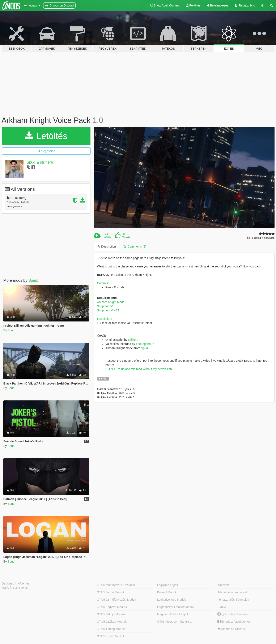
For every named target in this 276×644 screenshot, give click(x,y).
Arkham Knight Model (111, 302)
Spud (33, 280)
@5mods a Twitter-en (233, 614)
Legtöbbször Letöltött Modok (176, 607)
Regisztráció (245, 5)
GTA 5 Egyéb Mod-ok (111, 636)
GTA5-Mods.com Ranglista (175, 622)
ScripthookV (105, 306)
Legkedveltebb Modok (172, 600)
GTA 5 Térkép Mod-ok (111, 629)
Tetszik (126, 237)
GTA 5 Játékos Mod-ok (112, 622)
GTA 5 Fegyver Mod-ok (112, 607)
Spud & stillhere (40, 162)
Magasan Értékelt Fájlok (173, 614)
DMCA (222, 607)
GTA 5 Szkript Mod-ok (111, 614)
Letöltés (46, 136)
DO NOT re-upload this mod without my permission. (139, 369)
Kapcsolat (224, 585)
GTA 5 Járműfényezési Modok (116, 600)
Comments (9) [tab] (135, 247)
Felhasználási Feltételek (233, 600)
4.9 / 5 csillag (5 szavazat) (261, 238)
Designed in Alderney (16, 583)
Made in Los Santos (15, 588)
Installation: (104, 319)
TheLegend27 (145, 344)
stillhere (133, 340)
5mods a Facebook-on (234, 622)
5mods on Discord (231, 629)
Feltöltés (193, 5)
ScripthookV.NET (108, 310)
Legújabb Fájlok (168, 585)
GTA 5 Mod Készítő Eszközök (116, 585)
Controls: (103, 283)
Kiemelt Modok (167, 592)
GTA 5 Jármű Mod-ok (111, 592)
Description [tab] (106, 247)
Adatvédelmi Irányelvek (233, 592)
